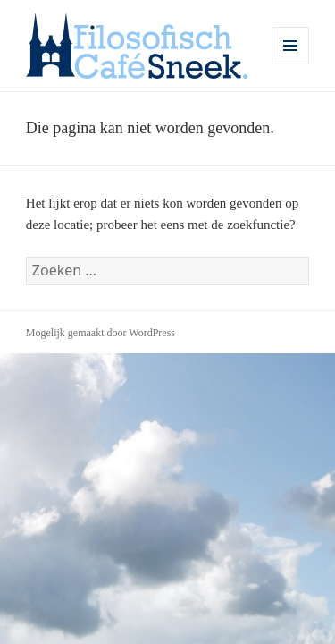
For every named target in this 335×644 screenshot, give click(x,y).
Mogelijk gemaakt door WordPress (100, 333)
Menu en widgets (291, 64)
